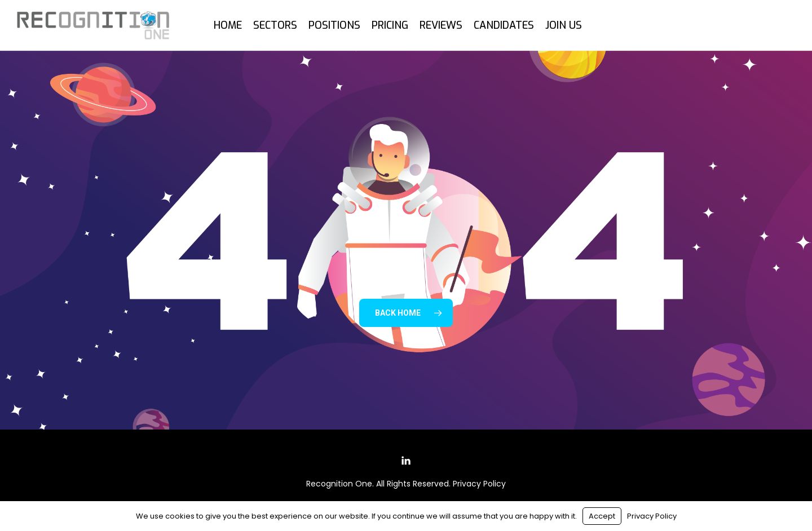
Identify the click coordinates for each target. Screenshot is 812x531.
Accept (602, 516)
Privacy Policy (479, 484)
